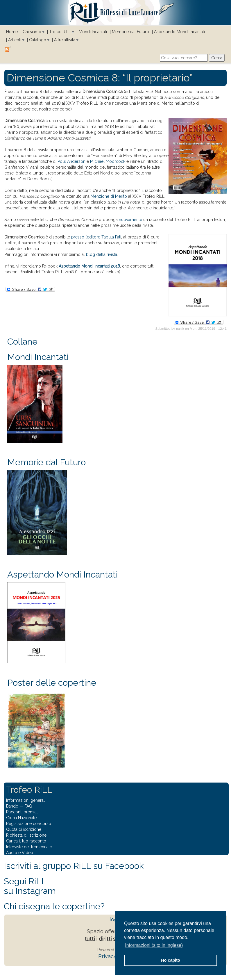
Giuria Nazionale (21, 818)
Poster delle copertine (52, 683)
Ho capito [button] (171, 960)
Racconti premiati (22, 812)
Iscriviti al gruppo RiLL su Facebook (74, 866)
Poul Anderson (71, 161)
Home (12, 32)
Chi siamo (32, 32)
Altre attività (65, 40)
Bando (12, 806)
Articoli (15, 40)
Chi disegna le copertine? (54, 906)
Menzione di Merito (109, 196)
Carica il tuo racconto (26, 841)
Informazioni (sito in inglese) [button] (154, 945)
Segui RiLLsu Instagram (30, 886)
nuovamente (130, 220)
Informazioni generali (26, 800)
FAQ (28, 806)
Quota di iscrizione (24, 829)
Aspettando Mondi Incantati (179, 32)
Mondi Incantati (93, 32)
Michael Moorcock (108, 161)
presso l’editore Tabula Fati (96, 237)
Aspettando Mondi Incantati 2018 (89, 266)
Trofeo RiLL (60, 32)
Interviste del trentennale (29, 847)
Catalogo (38, 40)
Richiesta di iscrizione (26, 835)
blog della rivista (102, 254)
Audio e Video (20, 853)
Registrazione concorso (29, 824)
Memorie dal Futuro (130, 32)
